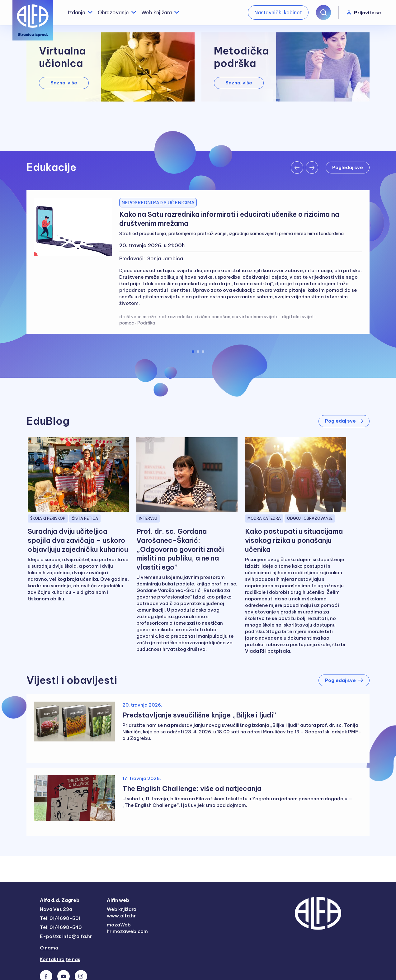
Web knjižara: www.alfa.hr (122, 912)
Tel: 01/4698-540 (61, 927)
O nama (49, 948)
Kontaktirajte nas (60, 959)
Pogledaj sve (344, 421)
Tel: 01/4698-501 (60, 918)
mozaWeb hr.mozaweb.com (127, 928)
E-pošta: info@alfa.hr (66, 936)
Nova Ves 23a (56, 909)
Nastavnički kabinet (278, 12)
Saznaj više (64, 83)
